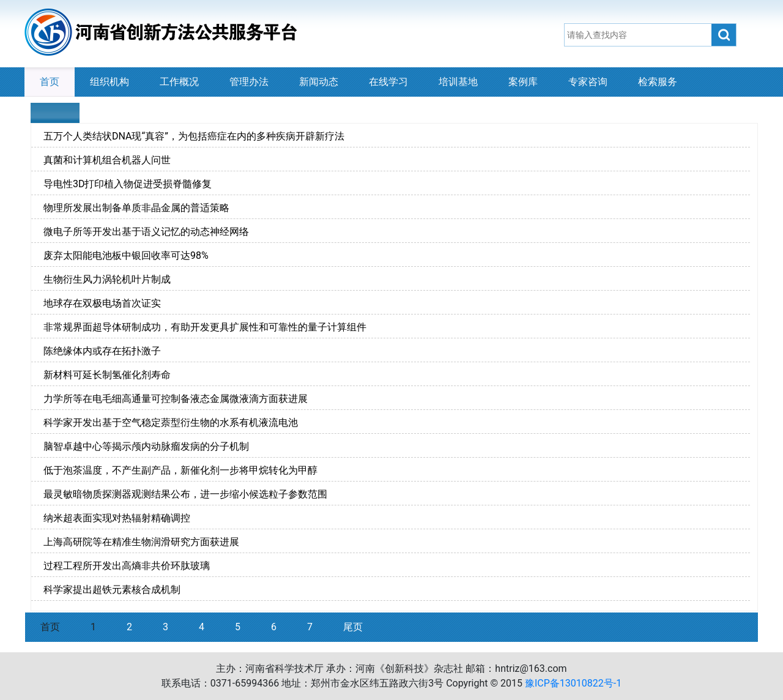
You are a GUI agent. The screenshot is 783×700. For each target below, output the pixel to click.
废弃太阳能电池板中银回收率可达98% (126, 255)
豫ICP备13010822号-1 (573, 683)
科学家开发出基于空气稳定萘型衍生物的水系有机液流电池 (171, 423)
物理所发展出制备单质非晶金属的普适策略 (136, 208)
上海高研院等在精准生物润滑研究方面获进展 (141, 542)
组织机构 (109, 82)
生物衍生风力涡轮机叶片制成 (107, 279)
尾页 (353, 627)
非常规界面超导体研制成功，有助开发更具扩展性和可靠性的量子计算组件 (205, 327)
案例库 (523, 82)
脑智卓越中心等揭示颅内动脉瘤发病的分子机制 (146, 446)
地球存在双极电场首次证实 (102, 303)
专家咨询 (588, 82)
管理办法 (249, 82)
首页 (50, 82)
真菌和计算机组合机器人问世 (107, 160)
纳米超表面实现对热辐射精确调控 (117, 518)
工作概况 (179, 82)
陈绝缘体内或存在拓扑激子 (102, 351)
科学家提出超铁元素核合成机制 (112, 590)
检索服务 (658, 82)
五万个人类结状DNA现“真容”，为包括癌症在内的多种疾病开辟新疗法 (194, 136)
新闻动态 (319, 82)
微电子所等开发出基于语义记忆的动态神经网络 (146, 232)
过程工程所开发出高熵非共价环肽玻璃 (127, 566)
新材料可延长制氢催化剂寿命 (107, 375)
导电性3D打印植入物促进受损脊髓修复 (128, 184)
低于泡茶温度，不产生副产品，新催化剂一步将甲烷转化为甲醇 (180, 470)
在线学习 (388, 82)
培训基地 (458, 82)
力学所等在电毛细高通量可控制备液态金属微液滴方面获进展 (176, 399)
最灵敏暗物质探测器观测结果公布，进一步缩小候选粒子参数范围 (185, 494)
